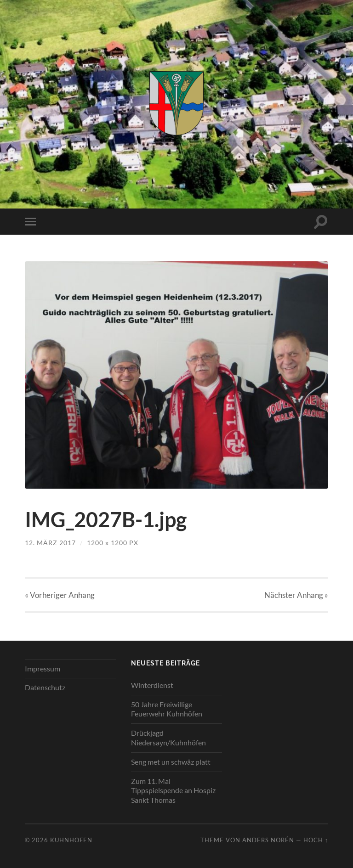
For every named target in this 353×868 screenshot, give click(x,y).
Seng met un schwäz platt (171, 762)
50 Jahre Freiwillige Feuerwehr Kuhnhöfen (167, 709)
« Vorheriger (60, 595)
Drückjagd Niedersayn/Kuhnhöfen (168, 738)
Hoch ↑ (316, 840)
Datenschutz (45, 687)
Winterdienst (152, 685)
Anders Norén (268, 840)
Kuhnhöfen (71, 840)
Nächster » (296, 595)
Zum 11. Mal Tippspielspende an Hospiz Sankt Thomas (173, 791)
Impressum (43, 668)
